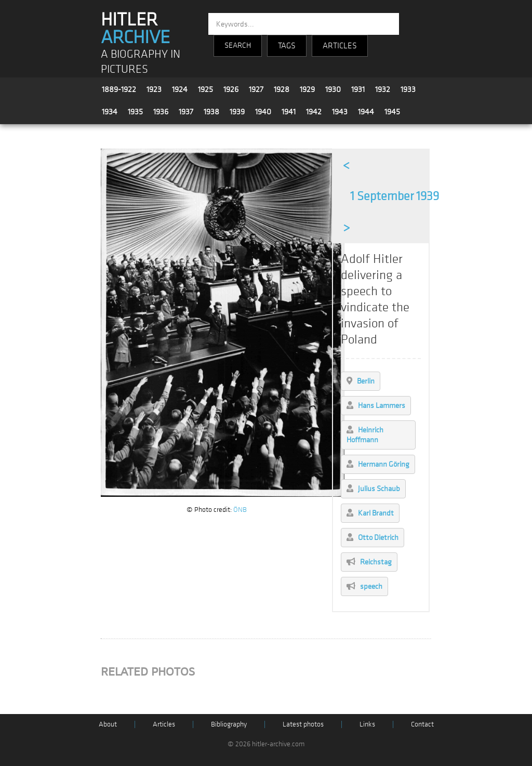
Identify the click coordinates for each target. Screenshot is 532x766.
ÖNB (240, 510)
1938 (211, 112)
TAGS (287, 46)
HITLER (135, 29)
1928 (282, 89)
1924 (180, 89)
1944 (366, 112)
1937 (186, 112)
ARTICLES (340, 46)
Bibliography (229, 724)
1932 (383, 89)
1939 (237, 112)
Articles (164, 724)
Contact (422, 724)
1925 (205, 89)
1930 (333, 89)
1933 (408, 89)
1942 (314, 112)
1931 (358, 89)
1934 (110, 112)
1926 (231, 89)
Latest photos (303, 724)
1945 (392, 112)
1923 (154, 89)
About (108, 724)
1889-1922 (119, 89)
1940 (263, 112)
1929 (307, 89)
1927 (256, 89)
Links (367, 724)
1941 (289, 112)
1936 (161, 112)
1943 (340, 112)
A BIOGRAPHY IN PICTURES (141, 62)
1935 (135, 112)
